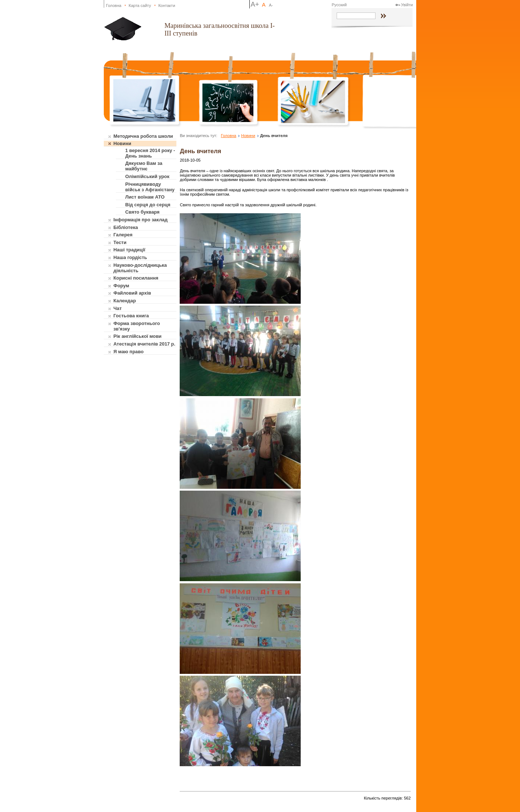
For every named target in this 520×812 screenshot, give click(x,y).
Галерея (123, 235)
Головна (114, 5)
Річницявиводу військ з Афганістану (150, 187)
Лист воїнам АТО (145, 197)
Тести (120, 242)
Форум (121, 286)
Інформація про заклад (140, 220)
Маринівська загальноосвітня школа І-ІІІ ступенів (219, 29)
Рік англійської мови (137, 336)
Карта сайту (140, 5)
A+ (255, 4)
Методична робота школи (143, 136)
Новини (122, 143)
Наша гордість (130, 257)
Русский (339, 5)
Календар (124, 301)
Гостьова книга (131, 316)
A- (271, 5)
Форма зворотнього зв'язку (137, 326)
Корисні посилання (136, 278)
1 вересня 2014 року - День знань (150, 153)
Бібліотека (126, 227)
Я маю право (128, 352)
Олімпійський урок (147, 176)
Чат (118, 308)
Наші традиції (129, 250)
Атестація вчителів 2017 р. (144, 344)
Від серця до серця (148, 205)
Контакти (167, 5)
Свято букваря (142, 212)
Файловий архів (132, 293)
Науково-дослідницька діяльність (140, 268)
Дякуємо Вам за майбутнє (144, 166)
